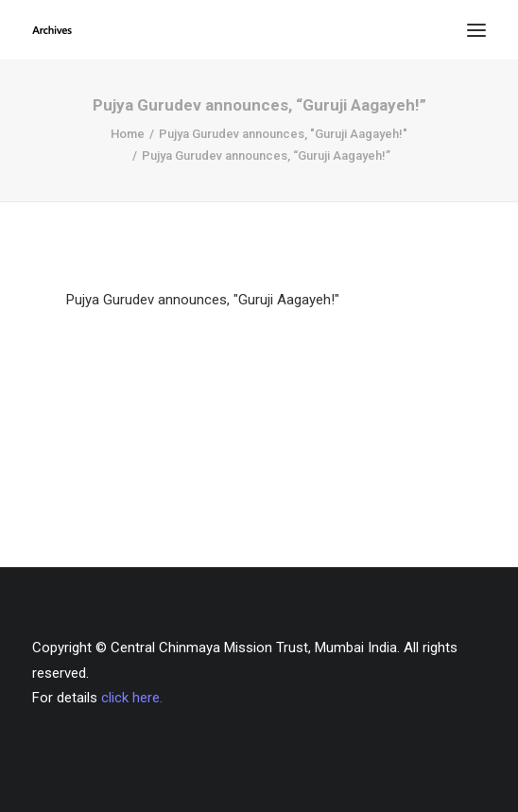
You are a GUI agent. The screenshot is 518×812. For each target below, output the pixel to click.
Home (128, 134)
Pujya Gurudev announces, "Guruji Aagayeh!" (283, 134)
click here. (132, 698)
